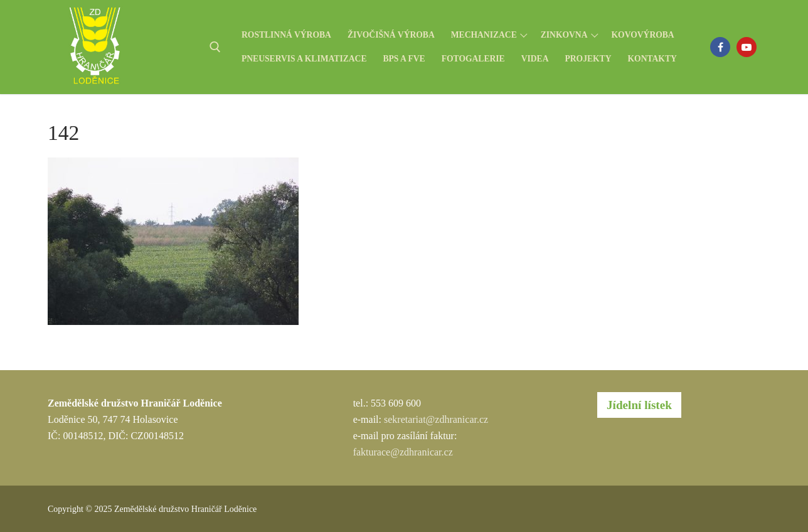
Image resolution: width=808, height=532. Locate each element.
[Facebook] (720, 47)
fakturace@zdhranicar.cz (403, 452)
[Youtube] (747, 47)
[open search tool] (215, 47)
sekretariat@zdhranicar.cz (436, 419)
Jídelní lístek (639, 405)
